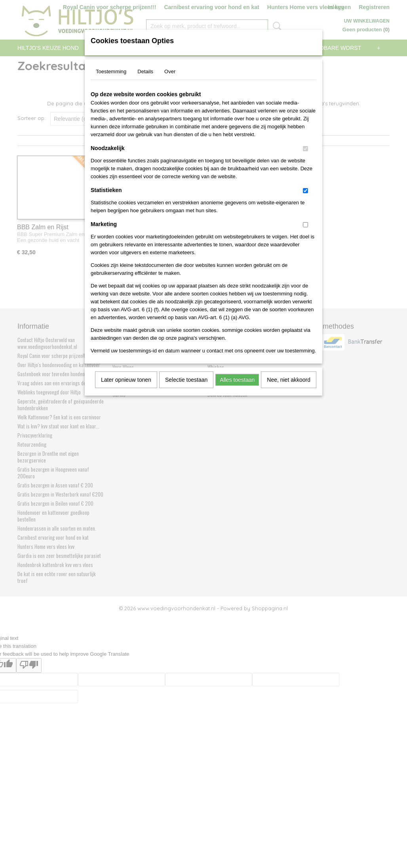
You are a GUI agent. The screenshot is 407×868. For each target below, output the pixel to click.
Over (170, 71)
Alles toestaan (237, 380)
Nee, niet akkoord (289, 380)
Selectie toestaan (186, 380)
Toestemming (111, 71)
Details (145, 71)
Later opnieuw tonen (126, 380)
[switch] (305, 149)
